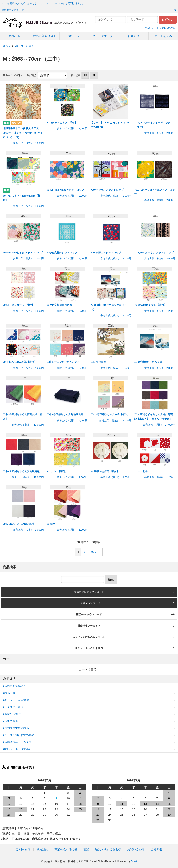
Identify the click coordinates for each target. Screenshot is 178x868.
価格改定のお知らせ (13, 10)
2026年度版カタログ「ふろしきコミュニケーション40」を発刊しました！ (44, 3)
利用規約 (42, 849)
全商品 (7, 46)
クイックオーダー (104, 36)
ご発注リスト (74, 36)
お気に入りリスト (45, 36)
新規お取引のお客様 (108, 849)
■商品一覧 (9, 693)
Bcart (134, 861)
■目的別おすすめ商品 (16, 728)
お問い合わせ (136, 849)
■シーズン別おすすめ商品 (18, 735)
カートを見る (163, 36)
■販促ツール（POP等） (17, 749)
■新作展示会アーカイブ (17, 742)
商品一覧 (15, 36)
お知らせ (134, 36)
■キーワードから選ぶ (16, 700)
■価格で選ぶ (10, 721)
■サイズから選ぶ (24, 46)
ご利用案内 (23, 849)
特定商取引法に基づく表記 (72, 849)
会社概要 (156, 849)
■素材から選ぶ (12, 714)
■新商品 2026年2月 (14, 686)
